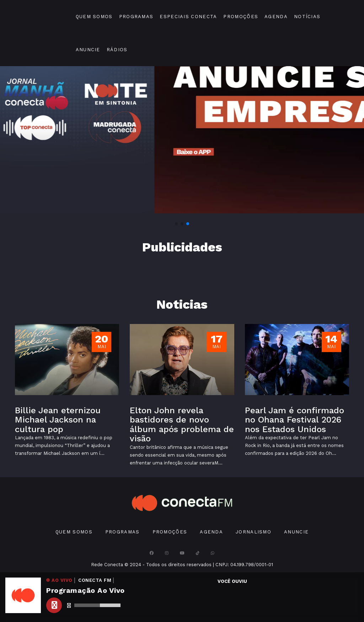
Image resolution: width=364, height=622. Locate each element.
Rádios (117, 50)
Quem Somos (94, 17)
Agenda (276, 17)
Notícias (307, 17)
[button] (176, 224)
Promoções (241, 17)
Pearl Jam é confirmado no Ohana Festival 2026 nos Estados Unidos (295, 420)
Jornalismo (253, 532)
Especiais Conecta (188, 17)
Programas (136, 17)
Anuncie (88, 50)
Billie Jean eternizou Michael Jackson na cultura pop (58, 420)
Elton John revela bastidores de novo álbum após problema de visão (182, 424)
